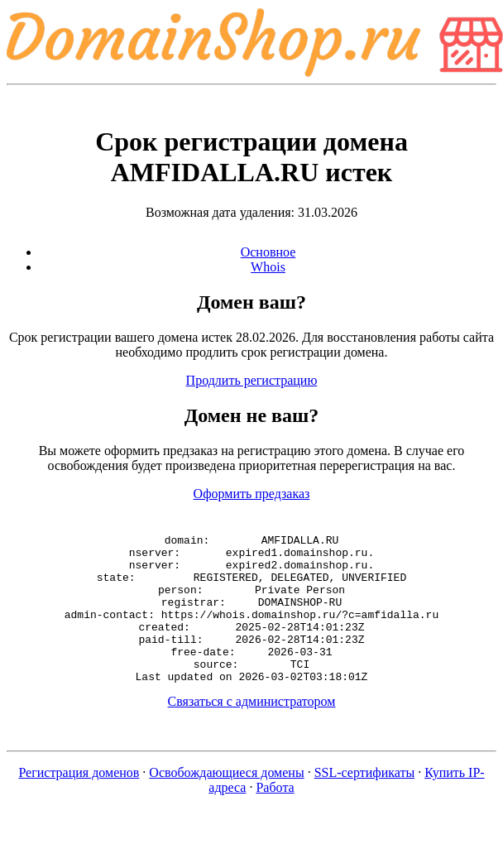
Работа (275, 817)
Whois (268, 267)
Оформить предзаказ (252, 494)
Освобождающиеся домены (226, 802)
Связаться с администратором (252, 731)
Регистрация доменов (79, 802)
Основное (268, 252)
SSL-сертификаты (365, 802)
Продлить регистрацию (252, 380)
